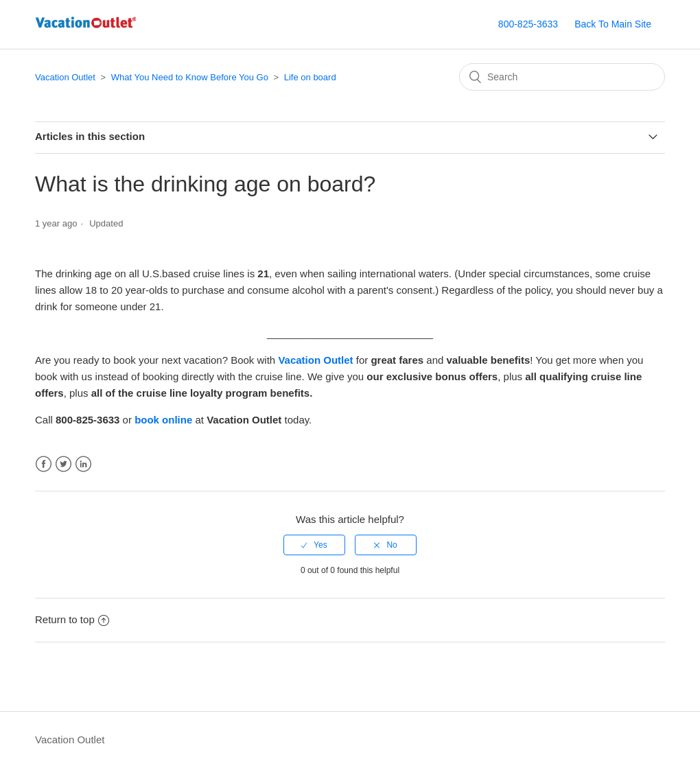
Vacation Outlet (65, 77)
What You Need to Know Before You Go (190, 77)
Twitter (63, 464)
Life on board (310, 77)
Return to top (72, 619)
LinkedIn (83, 464)
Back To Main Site (613, 24)
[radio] (314, 545)
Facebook (44, 464)
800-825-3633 (528, 24)
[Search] (562, 77)
